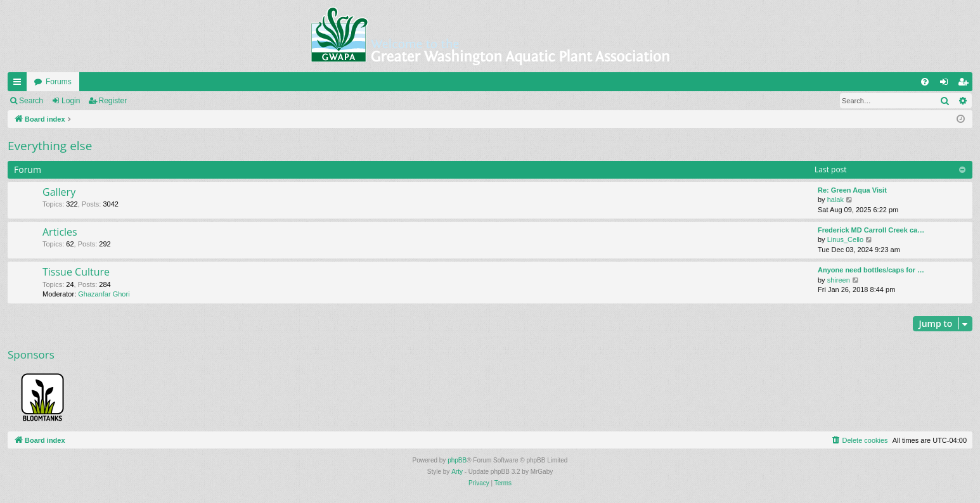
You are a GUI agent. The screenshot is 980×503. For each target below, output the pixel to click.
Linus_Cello (845, 239)
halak (835, 200)
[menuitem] (925, 82)
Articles (60, 232)
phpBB (457, 460)
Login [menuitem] (947, 84)
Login (71, 101)
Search (31, 101)
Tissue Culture (76, 272)
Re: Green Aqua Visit (852, 190)
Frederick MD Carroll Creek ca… (871, 230)
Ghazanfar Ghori (104, 294)
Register (113, 101)
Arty (457, 472)
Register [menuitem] (966, 84)
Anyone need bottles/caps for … (871, 270)
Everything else (50, 146)
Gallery (59, 192)
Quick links (20, 84)
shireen (839, 280)
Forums (59, 82)
